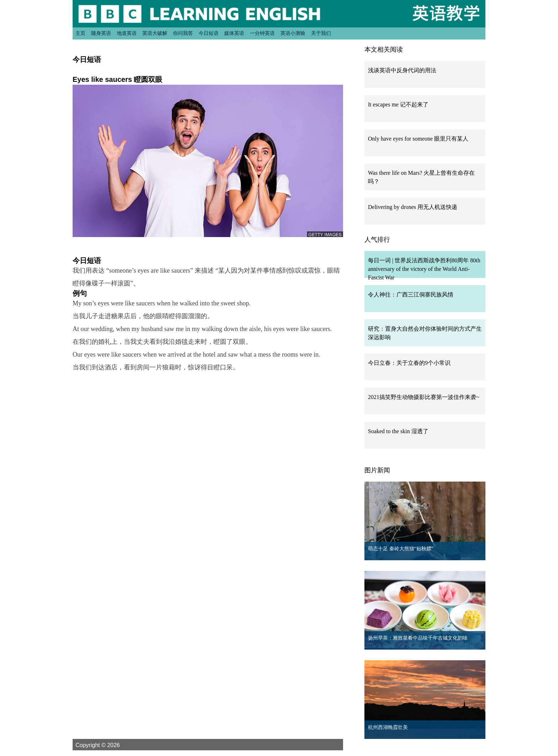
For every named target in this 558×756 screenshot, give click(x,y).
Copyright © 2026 (106, 745)
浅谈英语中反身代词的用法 (402, 70)
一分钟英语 (262, 33)
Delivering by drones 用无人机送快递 (413, 207)
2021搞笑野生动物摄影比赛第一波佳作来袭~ (424, 397)
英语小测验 (293, 33)
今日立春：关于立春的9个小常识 (409, 363)
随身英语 (101, 33)
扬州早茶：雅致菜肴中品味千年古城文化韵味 (418, 638)
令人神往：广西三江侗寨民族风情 (411, 295)
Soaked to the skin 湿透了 (398, 431)
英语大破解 (155, 33)
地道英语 (127, 33)
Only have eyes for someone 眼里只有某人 (418, 139)
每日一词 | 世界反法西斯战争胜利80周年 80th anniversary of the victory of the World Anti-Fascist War (424, 269)
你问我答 (183, 33)
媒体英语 (234, 33)
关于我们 (321, 33)
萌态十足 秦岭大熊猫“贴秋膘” (401, 549)
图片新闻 (377, 470)
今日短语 (209, 33)
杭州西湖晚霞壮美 (388, 727)
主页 (80, 33)
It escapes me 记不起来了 (398, 104)
